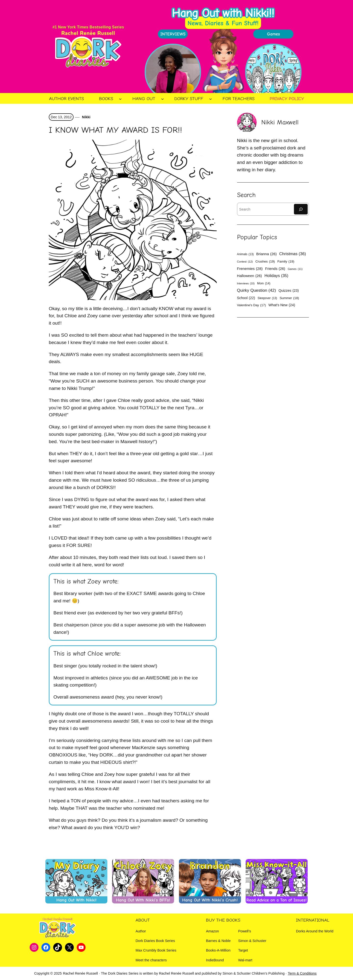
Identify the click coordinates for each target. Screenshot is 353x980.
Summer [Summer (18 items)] (289, 298)
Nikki (86, 117)
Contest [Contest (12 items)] (245, 262)
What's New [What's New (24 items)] (282, 305)
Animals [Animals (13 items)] (245, 254)
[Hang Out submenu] (163, 99)
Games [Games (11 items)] (295, 269)
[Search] (301, 209)
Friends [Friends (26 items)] (275, 269)
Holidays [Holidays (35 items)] (276, 276)
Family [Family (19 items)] (286, 261)
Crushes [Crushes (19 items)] (265, 261)
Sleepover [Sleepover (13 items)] (267, 298)
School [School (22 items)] (246, 298)
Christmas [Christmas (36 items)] (293, 254)
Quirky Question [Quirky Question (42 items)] (257, 290)
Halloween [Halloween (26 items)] (250, 276)
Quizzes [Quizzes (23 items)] (289, 291)
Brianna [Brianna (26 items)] (266, 254)
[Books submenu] (120, 99)
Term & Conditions (302, 973)
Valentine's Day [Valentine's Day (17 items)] (252, 305)
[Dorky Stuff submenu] (211, 99)
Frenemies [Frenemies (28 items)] (250, 269)
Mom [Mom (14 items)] (264, 284)
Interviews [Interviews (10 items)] (246, 284)
